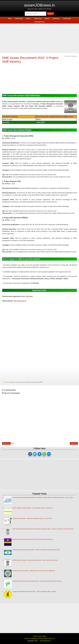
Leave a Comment (71, 56)
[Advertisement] (39, 38)
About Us (27, 638)
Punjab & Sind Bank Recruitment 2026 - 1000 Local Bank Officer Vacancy (34, 592)
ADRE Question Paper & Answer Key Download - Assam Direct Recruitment (35, 560)
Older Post (74, 443)
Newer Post (6, 443)
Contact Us (51, 638)
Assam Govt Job (13, 382)
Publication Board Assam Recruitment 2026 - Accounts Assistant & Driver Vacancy (37, 581)
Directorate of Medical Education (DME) (31, 382)
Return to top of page (39, 636)
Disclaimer (34, 638)
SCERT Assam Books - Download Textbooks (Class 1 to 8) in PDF (32, 518)
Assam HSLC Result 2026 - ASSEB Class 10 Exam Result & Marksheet (34, 571)
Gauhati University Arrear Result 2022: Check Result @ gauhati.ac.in (33, 539)
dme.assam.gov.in (20, 301)
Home (12, 443)
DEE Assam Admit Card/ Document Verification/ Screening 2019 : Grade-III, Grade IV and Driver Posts (43, 529)
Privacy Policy (43, 638)
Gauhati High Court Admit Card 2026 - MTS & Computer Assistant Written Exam (36, 550)
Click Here (29, 296)
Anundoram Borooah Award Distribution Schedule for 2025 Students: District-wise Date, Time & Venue (43, 498)
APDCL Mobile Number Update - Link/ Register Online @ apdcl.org (32, 508)
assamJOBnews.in (39, 5)
